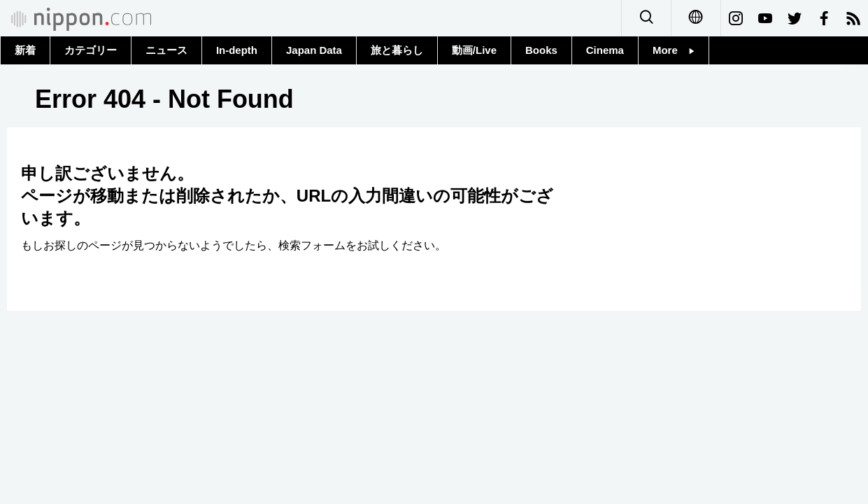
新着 (25, 50)
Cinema (605, 50)
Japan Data (314, 50)
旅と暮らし (397, 50)
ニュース (166, 50)
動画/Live (474, 50)
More (674, 50)
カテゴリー (91, 50)
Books (541, 50)
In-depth (237, 50)
